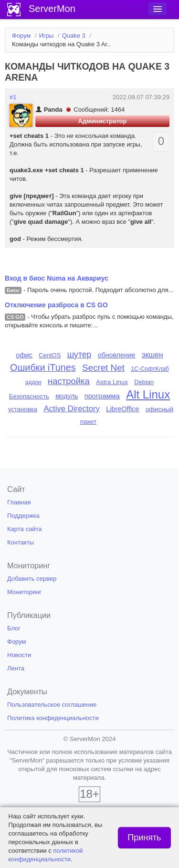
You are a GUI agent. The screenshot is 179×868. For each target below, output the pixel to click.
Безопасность (29, 396)
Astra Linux (112, 382)
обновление (117, 355)
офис (24, 355)
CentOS (50, 355)
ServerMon (52, 9)
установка (23, 409)
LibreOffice (122, 409)
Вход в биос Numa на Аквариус (57, 278)
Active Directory (72, 409)
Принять (144, 837)
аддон (33, 382)
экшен (153, 355)
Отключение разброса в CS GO (56, 305)
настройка (69, 381)
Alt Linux (148, 394)
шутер (79, 355)
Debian (144, 382)
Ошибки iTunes (43, 367)
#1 (13, 97)
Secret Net (103, 368)
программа (102, 396)
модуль (67, 396)
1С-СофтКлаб (150, 369)
